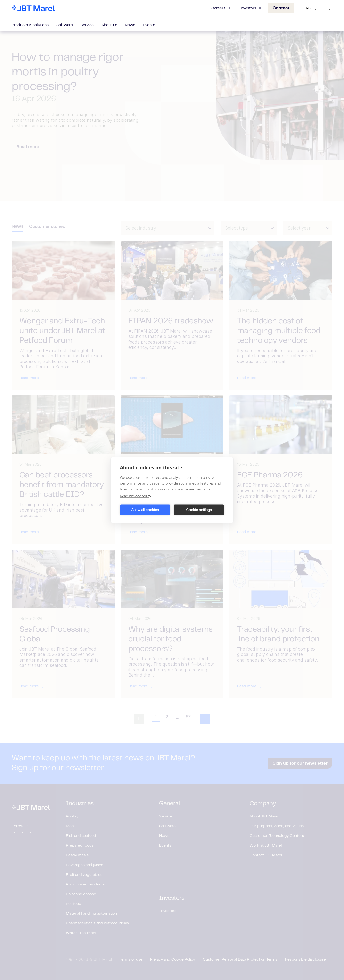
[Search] (330, 8)
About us (109, 25)
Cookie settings (199, 510)
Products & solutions (30, 25)
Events (149, 25)
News (130, 25)
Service (87, 25)
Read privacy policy (135, 496)
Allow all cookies (145, 510)
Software (65, 25)
